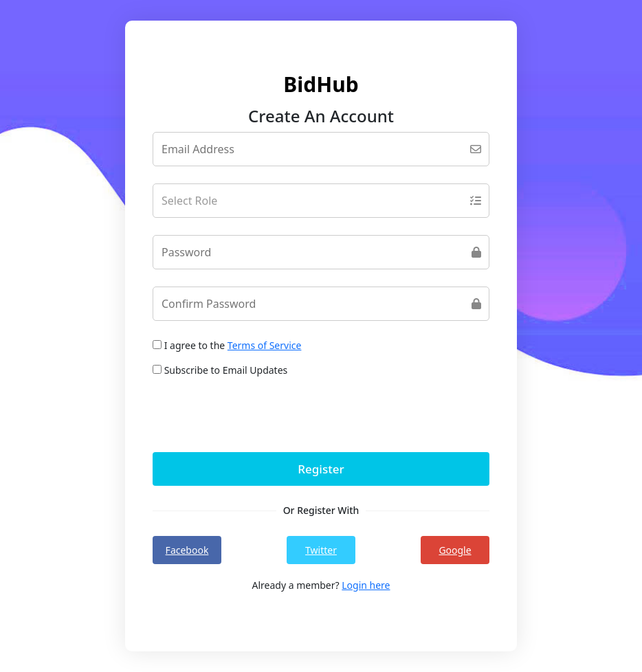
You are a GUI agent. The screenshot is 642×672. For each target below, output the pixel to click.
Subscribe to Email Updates (220, 370)
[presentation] (257, 414)
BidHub (321, 84)
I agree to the (227, 345)
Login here (366, 585)
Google (455, 550)
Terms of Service (265, 345)
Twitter (321, 550)
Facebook (187, 550)
